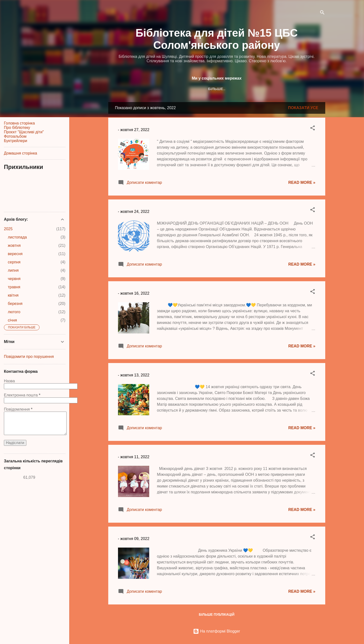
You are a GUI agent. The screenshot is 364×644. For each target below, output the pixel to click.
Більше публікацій (216, 614)
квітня (13, 295)
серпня (14, 262)
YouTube (255, 89)
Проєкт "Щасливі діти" (24, 132)
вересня (15, 254)
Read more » (302, 182)
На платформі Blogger (216, 631)
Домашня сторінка (20, 153)
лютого (14, 312)
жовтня (14, 245)
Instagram (207, 89)
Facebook (180, 89)
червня (14, 279)
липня (13, 270)
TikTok (232, 89)
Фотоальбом (15, 136)
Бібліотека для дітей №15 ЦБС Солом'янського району (217, 39)
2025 (8, 229)
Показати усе (303, 108)
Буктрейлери (15, 141)
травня (14, 287)
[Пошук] (322, 13)
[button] (313, 129)
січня (12, 320)
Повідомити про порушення (29, 357)
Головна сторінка (19, 123)
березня (15, 304)
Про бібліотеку (17, 128)
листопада (17, 237)
